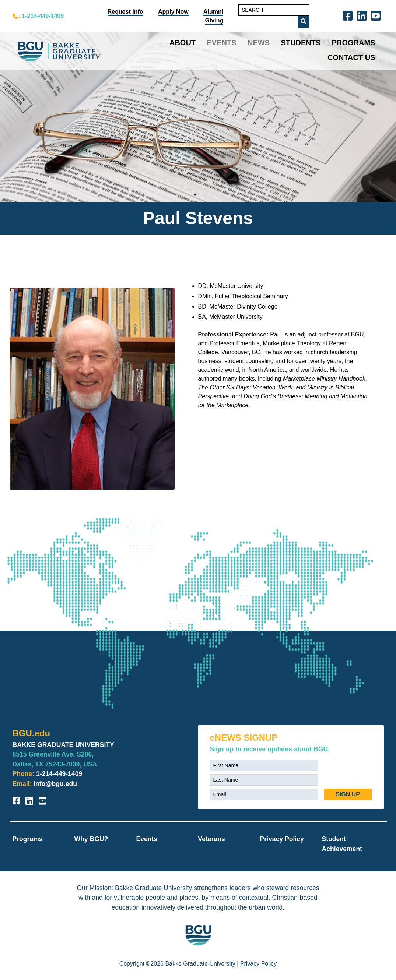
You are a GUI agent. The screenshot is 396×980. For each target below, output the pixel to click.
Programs (354, 43)
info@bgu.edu (55, 784)
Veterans (212, 839)
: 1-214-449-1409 (41, 16)
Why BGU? (91, 839)
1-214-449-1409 (59, 774)
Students (301, 43)
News (259, 43)
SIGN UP (348, 794)
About (183, 43)
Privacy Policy (282, 839)
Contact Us (351, 57)
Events (222, 43)
